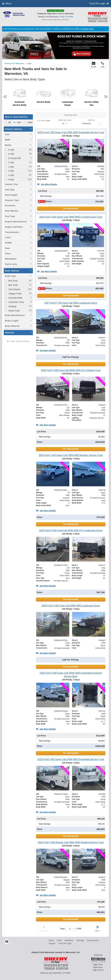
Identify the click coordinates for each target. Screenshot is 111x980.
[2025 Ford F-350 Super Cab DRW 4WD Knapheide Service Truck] (71, 132)
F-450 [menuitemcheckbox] (11, 175)
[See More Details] (47, 184)
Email (94, 65)
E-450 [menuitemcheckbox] (11, 154)
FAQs (59, 940)
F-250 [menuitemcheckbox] (11, 167)
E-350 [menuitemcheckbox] (11, 150)
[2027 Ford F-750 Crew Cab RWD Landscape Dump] (71, 303)
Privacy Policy (93, 940)
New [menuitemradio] (19, 122)
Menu (7, 4)
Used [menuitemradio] (30, 122)
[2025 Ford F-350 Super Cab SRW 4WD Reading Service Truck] (71, 455)
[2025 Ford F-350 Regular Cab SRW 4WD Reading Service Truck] (71, 842)
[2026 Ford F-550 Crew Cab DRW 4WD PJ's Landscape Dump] (71, 530)
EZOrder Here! (87, 29)
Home (51, 940)
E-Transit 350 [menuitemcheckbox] (14, 158)
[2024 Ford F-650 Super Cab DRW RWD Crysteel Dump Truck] (71, 217)
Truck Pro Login (65, 943)
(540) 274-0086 (66, 17)
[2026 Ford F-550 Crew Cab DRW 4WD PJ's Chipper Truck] (71, 370)
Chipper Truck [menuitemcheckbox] (15, 294)
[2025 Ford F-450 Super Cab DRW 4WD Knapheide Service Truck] (71, 759)
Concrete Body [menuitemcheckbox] (15, 298)
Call (103, 65)
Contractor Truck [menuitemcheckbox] (16, 302)
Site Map (80, 940)
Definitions (69, 940)
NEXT (98, 928)
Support (52, 943)
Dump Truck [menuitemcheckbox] (14, 311)
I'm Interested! (71, 208)
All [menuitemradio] (9, 122)
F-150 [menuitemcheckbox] (11, 163)
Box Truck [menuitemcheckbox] (13, 281)
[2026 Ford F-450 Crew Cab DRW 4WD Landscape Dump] (71, 606)
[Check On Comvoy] (7, 942)
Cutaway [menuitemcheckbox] (12, 306)
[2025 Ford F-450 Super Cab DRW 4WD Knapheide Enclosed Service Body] (71, 675)
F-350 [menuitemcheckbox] (11, 171)
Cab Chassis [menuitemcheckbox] (14, 289)
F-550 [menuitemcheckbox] (11, 180)
